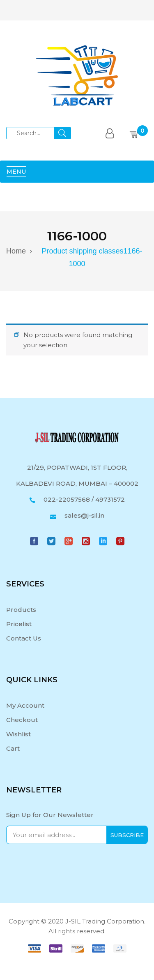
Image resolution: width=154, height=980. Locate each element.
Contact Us (24, 638)
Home (16, 251)
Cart (13, 748)
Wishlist (18, 734)
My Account (25, 705)
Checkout (22, 720)
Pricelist (19, 624)
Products (21, 610)
